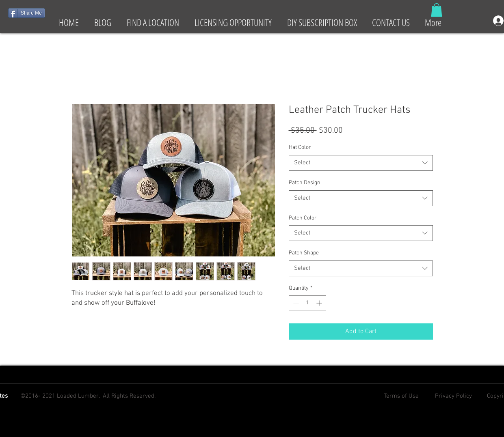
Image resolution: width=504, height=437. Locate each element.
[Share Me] (27, 13)
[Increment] (320, 303)
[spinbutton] (307, 303)
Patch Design (305, 183)
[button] (437, 10)
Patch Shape (304, 253)
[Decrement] (295, 303)
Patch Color (303, 218)
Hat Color (300, 147)
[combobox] (361, 163)
